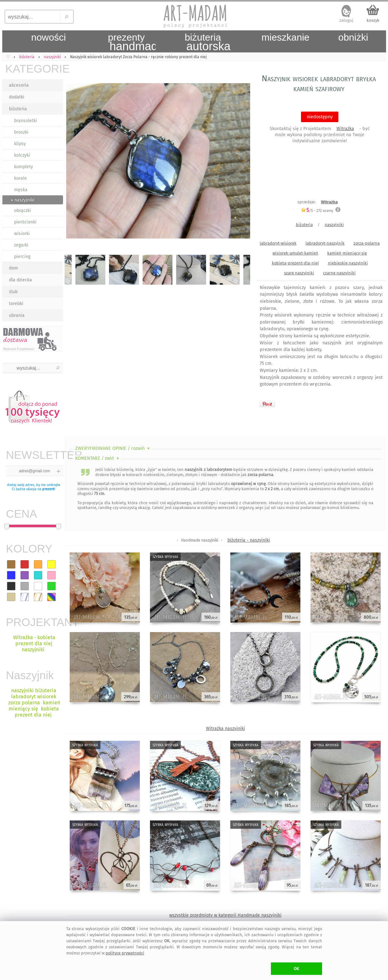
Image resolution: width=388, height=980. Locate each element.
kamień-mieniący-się (347, 253)
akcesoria (19, 85)
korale (20, 178)
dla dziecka (20, 280)
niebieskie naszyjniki (348, 263)
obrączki (23, 211)
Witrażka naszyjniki (226, 729)
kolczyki (22, 155)
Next (240, 162)
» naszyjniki (23, 200)
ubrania (17, 315)
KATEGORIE (34, 69)
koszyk (373, 20)
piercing (22, 257)
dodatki (17, 97)
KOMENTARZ (98, 458)
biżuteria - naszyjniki (249, 540)
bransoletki (26, 121)
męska (21, 190)
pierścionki (25, 222)
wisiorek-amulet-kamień (295, 253)
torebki (16, 304)
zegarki (21, 245)
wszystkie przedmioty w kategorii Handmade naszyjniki (225, 915)
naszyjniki (334, 225)
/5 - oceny (317, 211)
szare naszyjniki (299, 273)
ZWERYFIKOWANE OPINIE (113, 448)
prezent (48, 489)
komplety (24, 167)
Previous (75, 162)
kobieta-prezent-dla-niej (295, 263)
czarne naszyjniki (339, 273)
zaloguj (346, 20)
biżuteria (18, 109)
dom (13, 268)
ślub (13, 292)
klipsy (20, 144)
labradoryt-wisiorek (278, 243)
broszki (21, 132)
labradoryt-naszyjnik (325, 243)
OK (296, 969)
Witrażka (345, 129)
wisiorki (22, 234)
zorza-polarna (367, 243)
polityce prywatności (125, 953)
